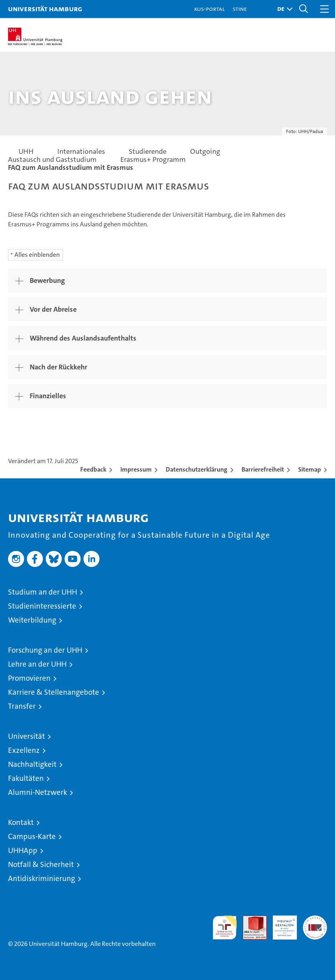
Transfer (22, 706)
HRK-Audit (280, 924)
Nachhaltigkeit (32, 764)
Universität (26, 736)
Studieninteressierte (42, 606)
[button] (283, 9)
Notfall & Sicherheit (41, 864)
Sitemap (310, 469)
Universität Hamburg (45, 9)
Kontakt (21, 822)
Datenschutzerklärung (197, 469)
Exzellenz (24, 750)
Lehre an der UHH (37, 664)
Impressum (136, 469)
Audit (250, 920)
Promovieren (29, 678)
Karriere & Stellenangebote (54, 692)
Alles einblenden (37, 255)
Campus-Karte (32, 836)
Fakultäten (26, 778)
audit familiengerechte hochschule (225, 928)
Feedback (93, 469)
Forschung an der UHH (45, 650)
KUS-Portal (209, 9)
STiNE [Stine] (240, 9)
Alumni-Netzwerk (38, 792)
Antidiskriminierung (42, 878)
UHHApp (23, 850)
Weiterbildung (32, 620)
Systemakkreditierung (315, 920)
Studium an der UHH (43, 592)
